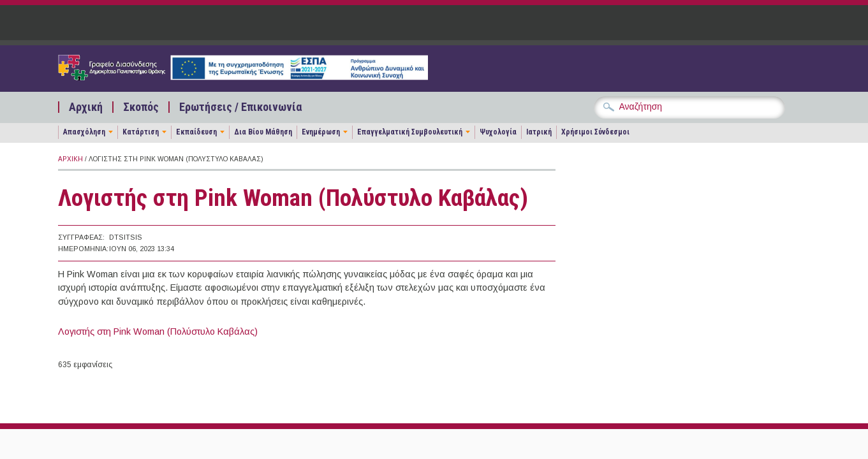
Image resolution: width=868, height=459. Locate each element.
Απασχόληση (84, 132)
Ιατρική (539, 132)
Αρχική (86, 107)
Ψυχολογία (498, 132)
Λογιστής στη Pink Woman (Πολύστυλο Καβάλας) (158, 331)
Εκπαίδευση (196, 132)
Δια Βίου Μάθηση (263, 132)
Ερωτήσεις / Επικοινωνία (240, 107)
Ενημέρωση (321, 132)
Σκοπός (141, 107)
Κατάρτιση (141, 132)
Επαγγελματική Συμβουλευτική (410, 132)
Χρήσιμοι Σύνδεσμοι (595, 132)
